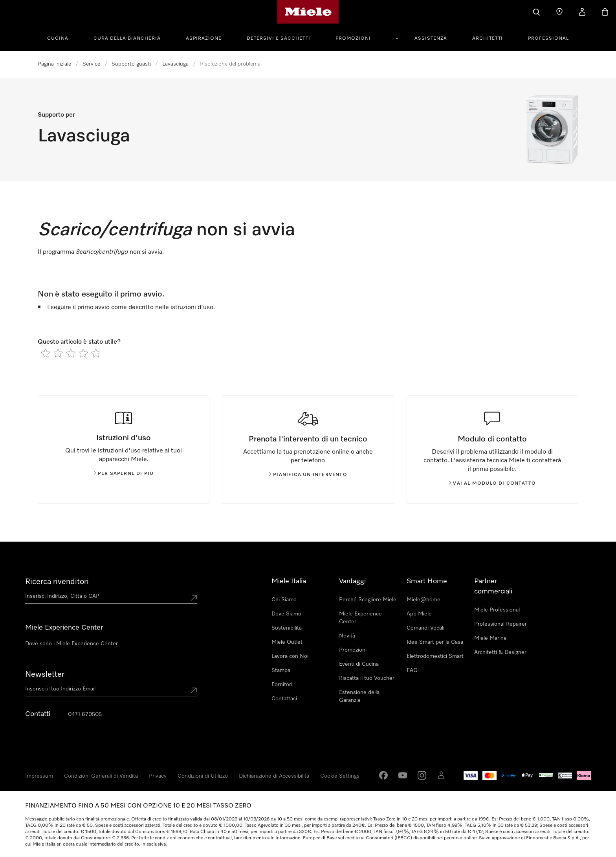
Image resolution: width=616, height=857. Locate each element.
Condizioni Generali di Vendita (101, 776)
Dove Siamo (286, 614)
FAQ (412, 670)
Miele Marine (490, 638)
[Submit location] (194, 598)
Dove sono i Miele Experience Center (71, 644)
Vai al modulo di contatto (492, 483)
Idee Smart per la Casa (435, 642)
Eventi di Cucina (359, 664)
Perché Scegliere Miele (368, 600)
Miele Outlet (287, 642)
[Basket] (605, 12)
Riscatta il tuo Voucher (367, 678)
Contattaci (284, 699)
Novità (347, 636)
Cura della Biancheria (127, 38)
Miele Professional (497, 610)
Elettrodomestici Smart (435, 656)
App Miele (419, 614)
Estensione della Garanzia (359, 696)
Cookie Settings (340, 776)
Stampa (281, 670)
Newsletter (45, 674)
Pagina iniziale (54, 64)
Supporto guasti (131, 64)
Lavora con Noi (290, 656)
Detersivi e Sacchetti (279, 38)
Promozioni (353, 38)
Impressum (39, 776)
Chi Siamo (284, 600)
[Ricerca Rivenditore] (559, 12)
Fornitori (282, 685)
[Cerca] (537, 12)
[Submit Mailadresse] (194, 690)
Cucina (58, 38)
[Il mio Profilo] (582, 12)
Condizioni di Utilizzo (203, 776)
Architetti (488, 38)
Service (91, 64)
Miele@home (423, 600)
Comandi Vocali (425, 628)
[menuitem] (62, 37)
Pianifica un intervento (308, 475)
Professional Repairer (500, 624)
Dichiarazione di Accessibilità (274, 776)
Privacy (158, 776)
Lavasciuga (175, 64)
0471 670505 (85, 714)
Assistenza (431, 38)
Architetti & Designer (500, 652)
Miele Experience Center (360, 618)
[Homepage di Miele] (308, 12)
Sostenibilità (287, 628)
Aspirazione (204, 38)
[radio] (46, 353)
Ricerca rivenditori (57, 582)
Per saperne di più (124, 474)
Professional (548, 38)
